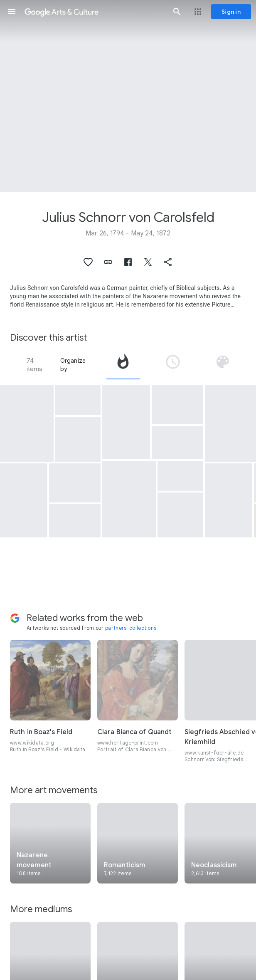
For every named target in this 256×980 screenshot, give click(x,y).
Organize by (73, 365)
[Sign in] (231, 12)
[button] (12, 12)
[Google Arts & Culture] (94, 12)
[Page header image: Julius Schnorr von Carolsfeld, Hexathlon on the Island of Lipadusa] (128, 96)
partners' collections (131, 628)
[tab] (123, 365)
